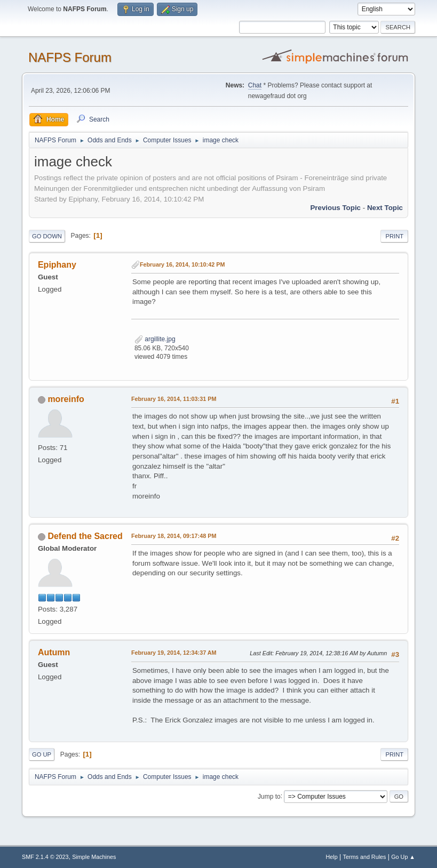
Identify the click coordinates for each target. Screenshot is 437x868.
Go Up (42, 754)
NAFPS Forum (70, 57)
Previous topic (335, 208)
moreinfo (66, 399)
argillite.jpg (155, 339)
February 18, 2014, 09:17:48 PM (174, 536)
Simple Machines (94, 857)
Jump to (269, 796)
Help (332, 857)
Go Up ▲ (403, 857)
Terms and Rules (365, 857)
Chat (255, 85)
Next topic (385, 208)
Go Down (47, 236)
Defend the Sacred (85, 536)
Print (394, 236)
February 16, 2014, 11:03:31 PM (174, 399)
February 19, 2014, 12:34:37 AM (174, 653)
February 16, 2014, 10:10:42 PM (182, 264)
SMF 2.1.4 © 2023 (45, 857)
